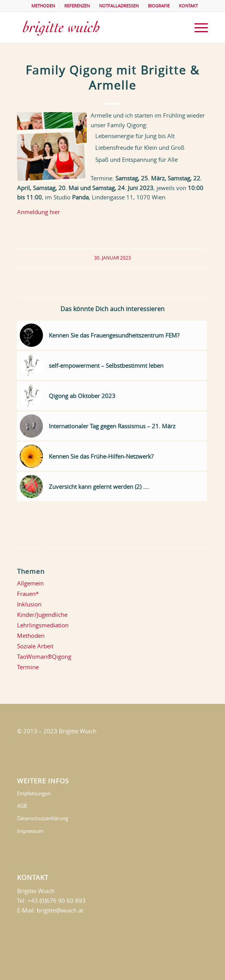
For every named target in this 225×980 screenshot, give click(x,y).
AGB (22, 806)
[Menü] (197, 28)
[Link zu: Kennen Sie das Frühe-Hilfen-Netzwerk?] (112, 456)
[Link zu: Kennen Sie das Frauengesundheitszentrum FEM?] (112, 335)
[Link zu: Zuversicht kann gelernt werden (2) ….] (112, 487)
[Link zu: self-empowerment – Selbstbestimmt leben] (112, 365)
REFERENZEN (77, 6)
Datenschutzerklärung (43, 818)
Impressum (30, 831)
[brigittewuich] (94, 28)
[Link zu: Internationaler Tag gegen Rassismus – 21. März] (112, 426)
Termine (28, 667)
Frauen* (28, 594)
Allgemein (30, 583)
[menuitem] (43, 6)
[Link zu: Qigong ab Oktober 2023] (112, 396)
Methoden (31, 635)
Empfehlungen (34, 793)
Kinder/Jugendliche (42, 615)
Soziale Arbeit (35, 646)
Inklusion (29, 604)
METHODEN (43, 6)
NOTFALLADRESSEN (119, 6)
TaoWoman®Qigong (44, 656)
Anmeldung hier (39, 212)
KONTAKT (188, 6)
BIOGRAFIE (159, 6)
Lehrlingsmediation (43, 625)
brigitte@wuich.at (60, 910)
